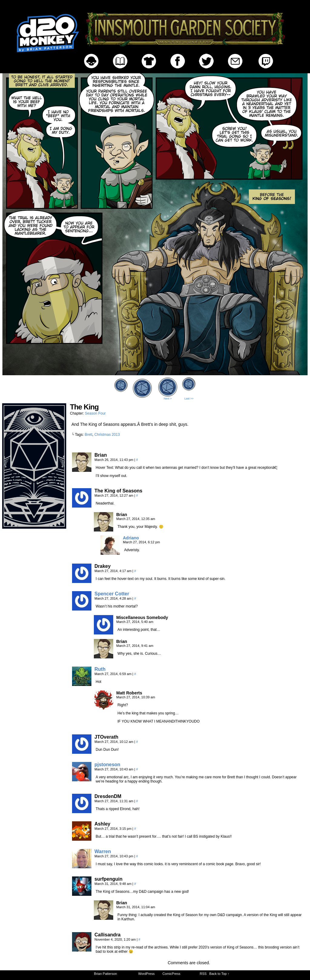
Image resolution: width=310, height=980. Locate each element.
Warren (103, 851)
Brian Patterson (106, 974)
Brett (89, 435)
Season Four (95, 413)
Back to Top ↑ (219, 974)
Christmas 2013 (107, 435)
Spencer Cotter (112, 594)
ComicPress (171, 974)
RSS (203, 974)
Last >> (189, 399)
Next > (168, 399)
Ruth (100, 669)
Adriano (131, 538)
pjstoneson (107, 765)
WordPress (147, 974)
